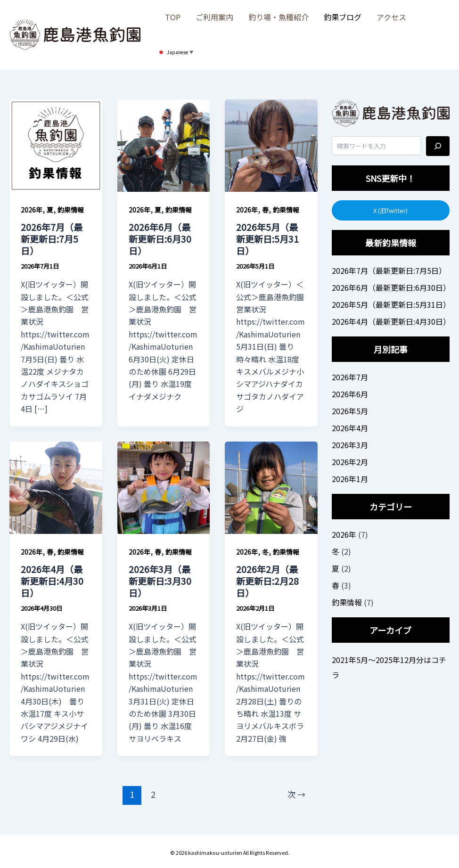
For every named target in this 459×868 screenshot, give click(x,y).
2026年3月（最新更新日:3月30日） (160, 581)
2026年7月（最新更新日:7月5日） (52, 238)
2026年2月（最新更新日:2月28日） (267, 581)
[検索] (438, 146)
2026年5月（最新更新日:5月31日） (267, 238)
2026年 (32, 210)
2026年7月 (350, 377)
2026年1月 (350, 479)
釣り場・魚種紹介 (279, 17)
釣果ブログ (343, 17)
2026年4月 (350, 428)
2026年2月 (350, 462)
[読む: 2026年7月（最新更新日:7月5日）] (56, 144)
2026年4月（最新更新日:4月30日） (52, 581)
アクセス (391, 17)
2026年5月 (350, 411)
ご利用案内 (214, 17)
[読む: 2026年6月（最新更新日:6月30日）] (164, 144)
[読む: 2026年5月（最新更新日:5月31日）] (271, 144)
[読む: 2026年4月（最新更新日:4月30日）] (56, 486)
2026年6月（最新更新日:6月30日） (160, 238)
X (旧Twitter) (390, 210)
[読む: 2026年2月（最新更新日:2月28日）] (271, 486)
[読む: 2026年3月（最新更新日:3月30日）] (164, 486)
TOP (173, 17)
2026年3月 (350, 445)
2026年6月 (350, 394)
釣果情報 (71, 210)
